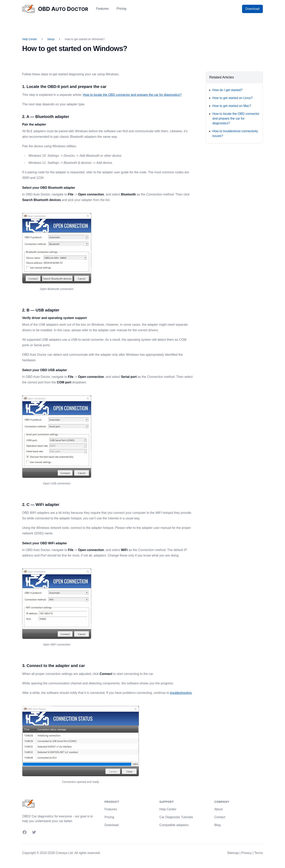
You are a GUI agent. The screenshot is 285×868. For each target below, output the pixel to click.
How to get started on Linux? (233, 98)
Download (252, 9)
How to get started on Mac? (232, 106)
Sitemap (233, 853)
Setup (51, 39)
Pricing (121, 9)
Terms (258, 853)
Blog (218, 825)
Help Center (30, 39)
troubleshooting (181, 693)
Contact (220, 817)
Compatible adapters (174, 825)
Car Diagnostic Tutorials (176, 817)
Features (102, 9)
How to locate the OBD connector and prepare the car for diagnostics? (132, 95)
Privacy (246, 853)
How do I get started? (227, 90)
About (218, 809)
